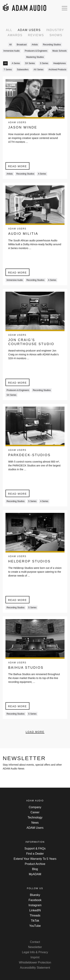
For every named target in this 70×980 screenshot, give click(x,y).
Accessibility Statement (35, 968)
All (9, 30)
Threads (35, 915)
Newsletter (35, 947)
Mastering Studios (35, 57)
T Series (8, 70)
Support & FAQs (35, 848)
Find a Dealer (35, 854)
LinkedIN (35, 910)
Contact (35, 942)
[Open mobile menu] (65, 8)
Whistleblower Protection (35, 962)
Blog (35, 869)
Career (35, 812)
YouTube (35, 926)
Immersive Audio (12, 51)
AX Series (38, 70)
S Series (44, 63)
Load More (35, 732)
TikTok (35, 921)
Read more (17, 166)
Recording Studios (52, 45)
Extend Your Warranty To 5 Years (35, 859)
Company (35, 807)
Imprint (35, 957)
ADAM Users (29, 30)
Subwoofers (23, 70)
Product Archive (35, 864)
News (35, 823)
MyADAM (35, 874)
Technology (35, 817)
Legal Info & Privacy (35, 952)
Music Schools (59, 51)
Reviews (36, 35)
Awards (15, 35)
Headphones (60, 63)
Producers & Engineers (36, 51)
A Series (16, 63)
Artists (35, 45)
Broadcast (22, 45)
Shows (56, 35)
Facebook (35, 900)
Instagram (35, 905)
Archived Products (57, 70)
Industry (55, 30)
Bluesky (35, 895)
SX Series (30, 63)
